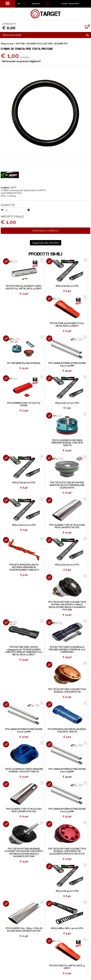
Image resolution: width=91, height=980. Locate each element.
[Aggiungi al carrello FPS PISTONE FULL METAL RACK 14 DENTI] (49, 941)
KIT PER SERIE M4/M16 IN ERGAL (24, 363)
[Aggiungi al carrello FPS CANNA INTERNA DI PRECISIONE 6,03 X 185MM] (49, 744)
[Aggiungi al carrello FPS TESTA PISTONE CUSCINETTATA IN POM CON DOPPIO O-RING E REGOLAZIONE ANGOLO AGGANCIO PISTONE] (49, 577)
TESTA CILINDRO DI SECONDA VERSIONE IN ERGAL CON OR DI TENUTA (67, 443)
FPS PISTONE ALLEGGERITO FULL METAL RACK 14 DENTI (67, 325)
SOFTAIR (20, 44)
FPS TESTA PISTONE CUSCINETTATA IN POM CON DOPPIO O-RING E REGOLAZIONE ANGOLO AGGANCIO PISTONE (67, 606)
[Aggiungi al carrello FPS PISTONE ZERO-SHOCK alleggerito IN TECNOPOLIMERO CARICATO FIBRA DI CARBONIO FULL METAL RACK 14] (6, 622)
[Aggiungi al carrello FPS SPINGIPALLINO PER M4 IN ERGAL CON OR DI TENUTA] (49, 704)
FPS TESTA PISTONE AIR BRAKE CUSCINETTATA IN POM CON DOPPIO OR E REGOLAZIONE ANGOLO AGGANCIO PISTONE (24, 853)
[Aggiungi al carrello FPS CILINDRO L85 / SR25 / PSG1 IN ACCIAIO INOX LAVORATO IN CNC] (6, 904)
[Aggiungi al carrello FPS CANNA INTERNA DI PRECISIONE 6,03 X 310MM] (49, 784)
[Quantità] (15, 210)
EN (19, 4)
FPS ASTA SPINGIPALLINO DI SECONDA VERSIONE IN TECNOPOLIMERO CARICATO (24, 567)
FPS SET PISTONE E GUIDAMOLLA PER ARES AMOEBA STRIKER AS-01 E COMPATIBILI (67, 650)
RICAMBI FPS (61, 44)
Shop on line (7, 44)
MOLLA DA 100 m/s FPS (67, 565)
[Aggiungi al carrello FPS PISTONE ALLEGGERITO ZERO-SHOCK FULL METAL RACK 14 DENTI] (6, 261)
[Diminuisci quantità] (2, 210)
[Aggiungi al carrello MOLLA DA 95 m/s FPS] (49, 866)
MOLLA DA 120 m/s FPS (67, 403)
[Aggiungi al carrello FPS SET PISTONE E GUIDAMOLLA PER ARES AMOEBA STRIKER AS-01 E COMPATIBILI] (49, 622)
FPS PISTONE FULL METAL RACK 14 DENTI (67, 967)
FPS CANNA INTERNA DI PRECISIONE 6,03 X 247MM (67, 364)
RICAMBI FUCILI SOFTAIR (39, 44)
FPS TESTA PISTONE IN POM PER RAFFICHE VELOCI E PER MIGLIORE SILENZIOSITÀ (67, 485)
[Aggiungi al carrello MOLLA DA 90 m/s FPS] (6, 458)
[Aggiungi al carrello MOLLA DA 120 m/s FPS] (49, 378)
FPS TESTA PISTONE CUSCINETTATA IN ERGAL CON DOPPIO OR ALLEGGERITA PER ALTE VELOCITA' (67, 851)
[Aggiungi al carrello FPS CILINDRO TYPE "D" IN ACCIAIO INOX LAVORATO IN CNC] (6, 784)
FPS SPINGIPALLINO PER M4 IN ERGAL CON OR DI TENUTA (67, 730)
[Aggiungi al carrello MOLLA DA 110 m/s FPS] (6, 500)
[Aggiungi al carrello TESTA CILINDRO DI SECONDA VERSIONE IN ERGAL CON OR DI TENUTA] (49, 416)
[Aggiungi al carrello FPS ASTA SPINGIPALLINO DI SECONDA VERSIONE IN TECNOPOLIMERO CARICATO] (6, 540)
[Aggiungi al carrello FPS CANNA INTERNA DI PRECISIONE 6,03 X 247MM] (49, 338)
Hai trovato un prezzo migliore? (21, 61)
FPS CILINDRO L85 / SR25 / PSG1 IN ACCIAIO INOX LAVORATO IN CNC (24, 930)
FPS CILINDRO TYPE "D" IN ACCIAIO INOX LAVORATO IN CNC (24, 810)
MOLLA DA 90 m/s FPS (24, 483)
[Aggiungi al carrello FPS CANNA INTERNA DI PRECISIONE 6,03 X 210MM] (6, 704)
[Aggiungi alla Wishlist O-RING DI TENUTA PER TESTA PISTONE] (46, 243)
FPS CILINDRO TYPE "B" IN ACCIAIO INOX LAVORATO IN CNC (67, 526)
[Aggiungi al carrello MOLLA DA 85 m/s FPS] (49, 261)
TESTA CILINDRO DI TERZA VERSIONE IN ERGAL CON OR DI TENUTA (24, 770)
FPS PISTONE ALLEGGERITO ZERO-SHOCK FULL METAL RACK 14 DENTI (24, 287)
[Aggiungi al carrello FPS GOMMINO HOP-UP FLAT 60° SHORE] (6, 378)
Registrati (74, 4)
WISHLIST (36, 4)
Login (64, 4)
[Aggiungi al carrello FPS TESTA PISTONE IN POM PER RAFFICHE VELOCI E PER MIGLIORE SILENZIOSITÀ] (49, 458)
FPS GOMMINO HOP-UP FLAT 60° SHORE (24, 404)
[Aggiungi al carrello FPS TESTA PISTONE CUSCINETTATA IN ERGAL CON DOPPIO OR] (49, 665)
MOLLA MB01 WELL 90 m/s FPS (67, 928)
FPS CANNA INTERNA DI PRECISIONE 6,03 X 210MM (24, 730)
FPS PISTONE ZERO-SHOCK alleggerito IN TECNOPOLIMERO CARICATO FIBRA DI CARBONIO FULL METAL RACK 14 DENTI (24, 651)
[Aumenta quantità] (29, 210)
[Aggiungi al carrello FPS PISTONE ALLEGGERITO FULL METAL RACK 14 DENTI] (49, 299)
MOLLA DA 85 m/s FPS (67, 286)
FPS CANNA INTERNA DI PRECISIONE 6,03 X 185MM (67, 770)
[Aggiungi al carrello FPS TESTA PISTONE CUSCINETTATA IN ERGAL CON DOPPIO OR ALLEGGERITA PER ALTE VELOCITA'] (49, 824)
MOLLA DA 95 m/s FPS (67, 891)
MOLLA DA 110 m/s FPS (24, 525)
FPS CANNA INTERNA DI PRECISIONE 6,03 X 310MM (67, 810)
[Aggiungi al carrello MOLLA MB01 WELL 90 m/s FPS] (49, 904)
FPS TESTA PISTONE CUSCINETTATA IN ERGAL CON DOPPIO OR (67, 691)
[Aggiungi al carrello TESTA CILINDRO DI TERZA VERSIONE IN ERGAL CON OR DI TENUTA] (6, 744)
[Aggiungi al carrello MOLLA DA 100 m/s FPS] (49, 540)
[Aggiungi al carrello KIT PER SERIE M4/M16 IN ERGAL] (6, 338)
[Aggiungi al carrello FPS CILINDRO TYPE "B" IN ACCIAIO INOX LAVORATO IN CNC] (49, 500)
